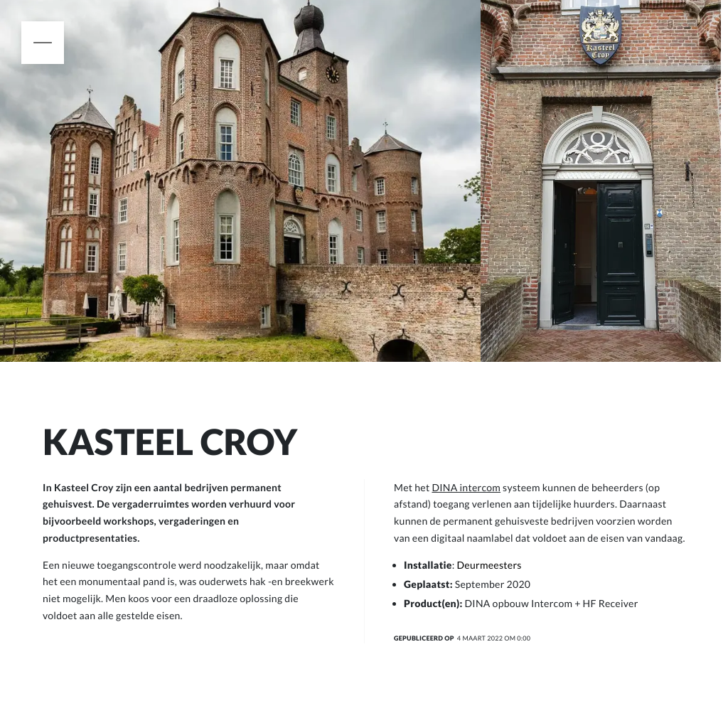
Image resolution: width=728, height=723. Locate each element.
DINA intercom (466, 487)
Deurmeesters (489, 565)
